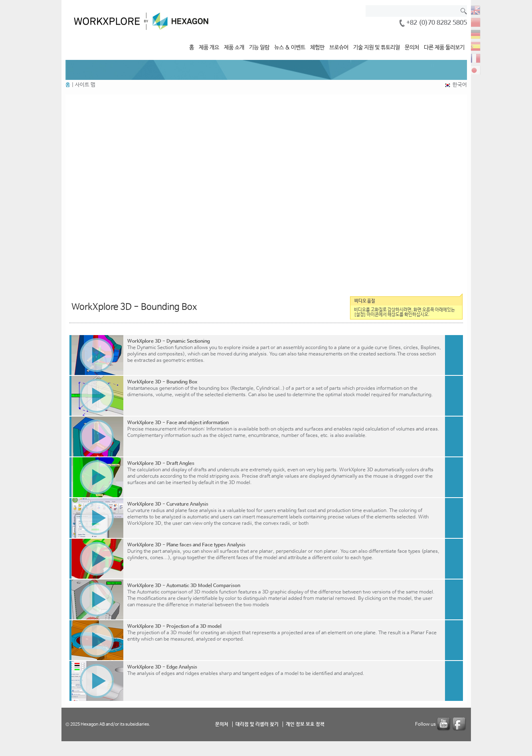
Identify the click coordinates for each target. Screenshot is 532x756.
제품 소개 (234, 48)
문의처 (412, 48)
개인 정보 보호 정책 (305, 724)
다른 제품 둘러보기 (444, 48)
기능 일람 (259, 48)
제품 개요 (209, 48)
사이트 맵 (85, 85)
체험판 (317, 48)
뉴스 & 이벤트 (290, 48)
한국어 (460, 85)
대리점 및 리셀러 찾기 (257, 724)
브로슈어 (339, 48)
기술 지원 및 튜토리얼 (377, 48)
